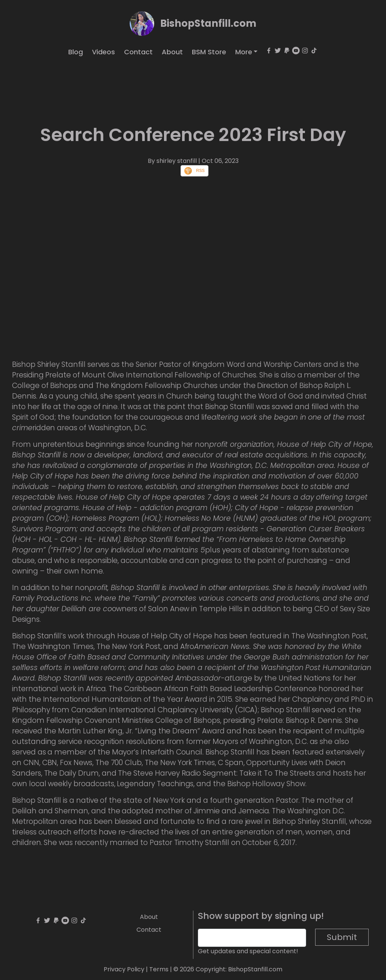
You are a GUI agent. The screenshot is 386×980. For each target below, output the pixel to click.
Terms (159, 969)
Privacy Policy (124, 969)
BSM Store (209, 52)
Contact (138, 52)
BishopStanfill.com (208, 23)
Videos (103, 52)
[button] (247, 52)
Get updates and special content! (248, 951)
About (172, 52)
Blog (76, 52)
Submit (342, 937)
